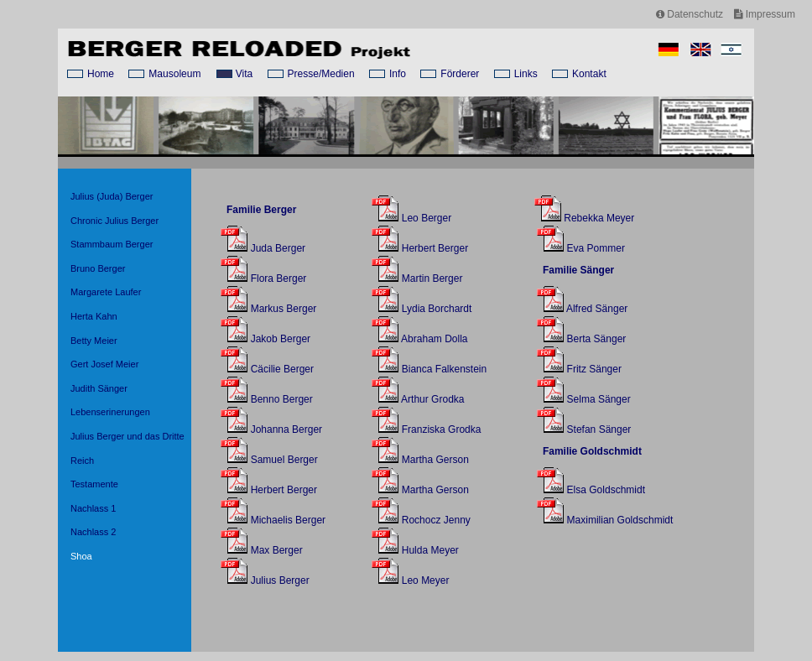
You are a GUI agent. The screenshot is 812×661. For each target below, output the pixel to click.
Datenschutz (690, 14)
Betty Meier (94, 341)
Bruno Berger (98, 268)
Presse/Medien (321, 74)
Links (526, 74)
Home (101, 74)
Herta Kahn (94, 316)
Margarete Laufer (106, 292)
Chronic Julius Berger (115, 221)
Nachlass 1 (93, 508)
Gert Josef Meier (104, 364)
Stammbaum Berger (112, 244)
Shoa (81, 556)
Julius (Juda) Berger (112, 196)
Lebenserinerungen (110, 412)
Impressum (765, 14)
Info (398, 74)
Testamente (94, 484)
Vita (244, 74)
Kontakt (589, 74)
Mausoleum (174, 74)
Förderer (460, 74)
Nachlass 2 (93, 532)
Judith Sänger (99, 388)
